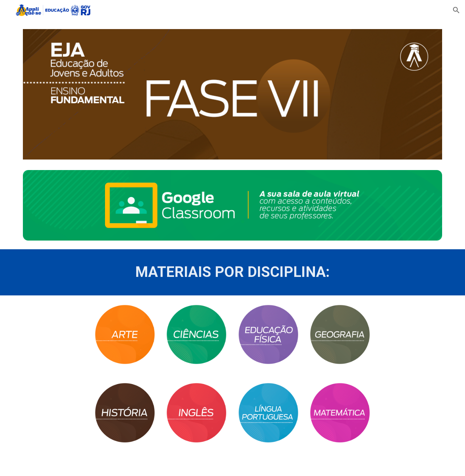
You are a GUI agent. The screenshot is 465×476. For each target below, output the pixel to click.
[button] (456, 10)
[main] (232, 272)
